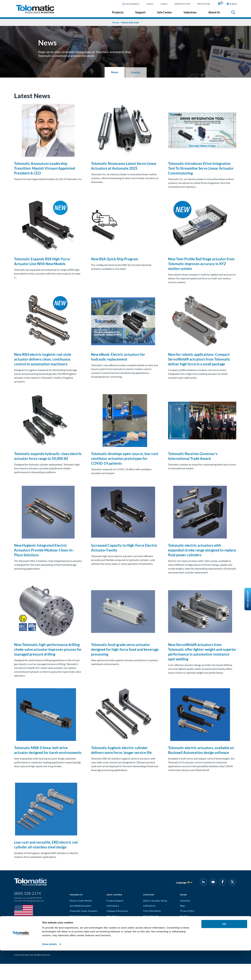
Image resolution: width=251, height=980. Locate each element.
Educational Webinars (118, 926)
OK (224, 954)
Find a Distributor (152, 911)
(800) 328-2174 (27, 893)
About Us (214, 12)
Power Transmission (80, 916)
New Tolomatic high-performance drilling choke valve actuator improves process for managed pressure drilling (48, 649)
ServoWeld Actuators (81, 906)
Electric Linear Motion (81, 901)
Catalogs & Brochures (117, 911)
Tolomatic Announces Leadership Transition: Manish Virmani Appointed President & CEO (45, 168)
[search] (233, 13)
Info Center (165, 12)
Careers (150, 4)
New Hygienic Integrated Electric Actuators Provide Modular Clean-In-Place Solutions (44, 550)
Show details (49, 974)
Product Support (115, 901)
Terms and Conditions (154, 931)
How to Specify (151, 916)
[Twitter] (232, 882)
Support (140, 12)
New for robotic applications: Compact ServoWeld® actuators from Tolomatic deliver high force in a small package (199, 359)
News (115, 72)
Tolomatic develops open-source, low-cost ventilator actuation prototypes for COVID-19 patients (125, 459)
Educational (113, 916)
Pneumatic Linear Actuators (84, 911)
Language (181, 882)
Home (116, 22)
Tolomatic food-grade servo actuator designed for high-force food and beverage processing (125, 649)
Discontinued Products (155, 942)
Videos (110, 921)
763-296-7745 (20, 901)
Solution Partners (152, 936)
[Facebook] (223, 882)
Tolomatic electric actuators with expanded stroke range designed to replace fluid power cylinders (202, 550)
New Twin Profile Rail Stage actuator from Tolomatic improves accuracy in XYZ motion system (201, 264)
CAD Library (113, 906)
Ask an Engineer (131, 4)
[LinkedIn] (203, 882)
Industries (190, 12)
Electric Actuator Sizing (155, 901)
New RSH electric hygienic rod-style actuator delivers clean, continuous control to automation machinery (43, 359)
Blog (182, 906)
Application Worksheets (155, 921)
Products (118, 12)
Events (136, 72)
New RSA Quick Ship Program (115, 259)
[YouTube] (213, 882)
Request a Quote (151, 926)
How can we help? (248, 599)
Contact (164, 4)
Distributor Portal (182, 4)
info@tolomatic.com (35, 901)
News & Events (187, 921)
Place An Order (204, 4)
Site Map (184, 916)
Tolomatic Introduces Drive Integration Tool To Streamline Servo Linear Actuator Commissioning (201, 168)
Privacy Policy (187, 911)
